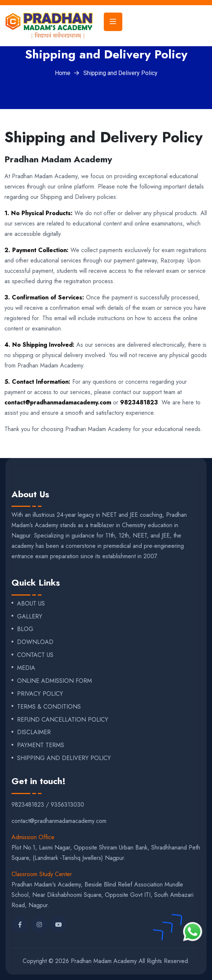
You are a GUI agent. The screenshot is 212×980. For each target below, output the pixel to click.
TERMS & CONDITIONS (49, 707)
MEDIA (26, 668)
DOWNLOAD (35, 642)
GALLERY (30, 617)
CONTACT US (35, 655)
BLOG (25, 629)
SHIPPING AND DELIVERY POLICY (64, 758)
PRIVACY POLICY (40, 694)
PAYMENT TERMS (41, 745)
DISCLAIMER (34, 733)
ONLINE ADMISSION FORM (54, 681)
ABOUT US (31, 604)
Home (63, 73)
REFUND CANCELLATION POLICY (63, 720)
